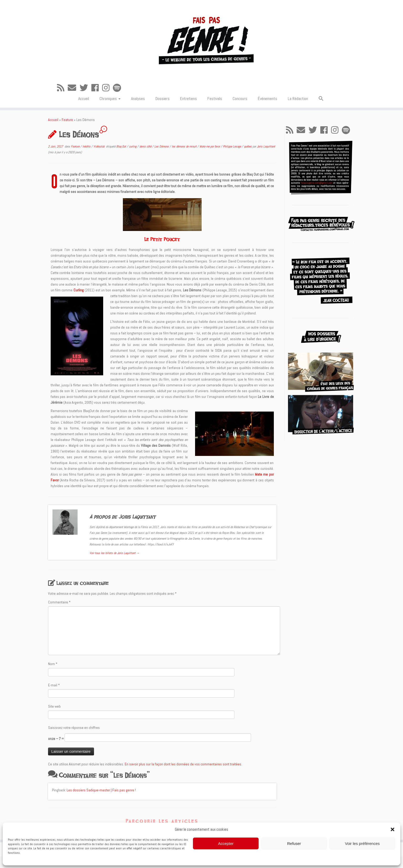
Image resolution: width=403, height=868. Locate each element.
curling (133, 146)
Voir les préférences (362, 843)
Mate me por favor (210, 146)
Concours (240, 99)
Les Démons (162, 146)
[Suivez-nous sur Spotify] (119, 88)
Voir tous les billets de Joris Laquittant (114, 553)
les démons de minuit (185, 146)
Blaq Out (122, 146)
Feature (67, 120)
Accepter (226, 843)
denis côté (146, 146)
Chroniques (110, 99)
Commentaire (59, 602)
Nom (53, 664)
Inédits (87, 146)
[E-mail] (74, 88)
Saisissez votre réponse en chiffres (74, 728)
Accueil (84, 99)
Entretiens (189, 99)
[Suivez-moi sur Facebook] (97, 88)
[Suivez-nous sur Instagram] (108, 88)
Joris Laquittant (266, 146)
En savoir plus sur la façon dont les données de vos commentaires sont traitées (183, 764)
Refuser (294, 843)
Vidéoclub (99, 146)
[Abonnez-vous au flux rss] (62, 88)
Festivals (215, 99)
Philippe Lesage (232, 146)
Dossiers (163, 99)
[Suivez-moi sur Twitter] (85, 88)
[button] (392, 829)
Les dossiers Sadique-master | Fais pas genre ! (101, 790)
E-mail (54, 685)
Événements (268, 99)
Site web (54, 706)
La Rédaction (298, 99)
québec (248, 146)
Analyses (138, 99)
